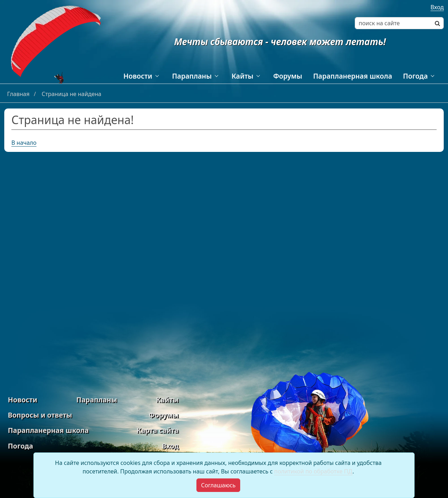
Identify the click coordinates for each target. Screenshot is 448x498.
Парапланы (192, 76)
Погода (415, 76)
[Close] (218, 485)
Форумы (288, 76)
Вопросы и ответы (40, 415)
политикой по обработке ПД (313, 471)
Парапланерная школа (353, 76)
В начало (24, 143)
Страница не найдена (72, 94)
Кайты (243, 76)
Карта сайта (158, 430)
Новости (138, 76)
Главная (19, 94)
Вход (437, 7)
